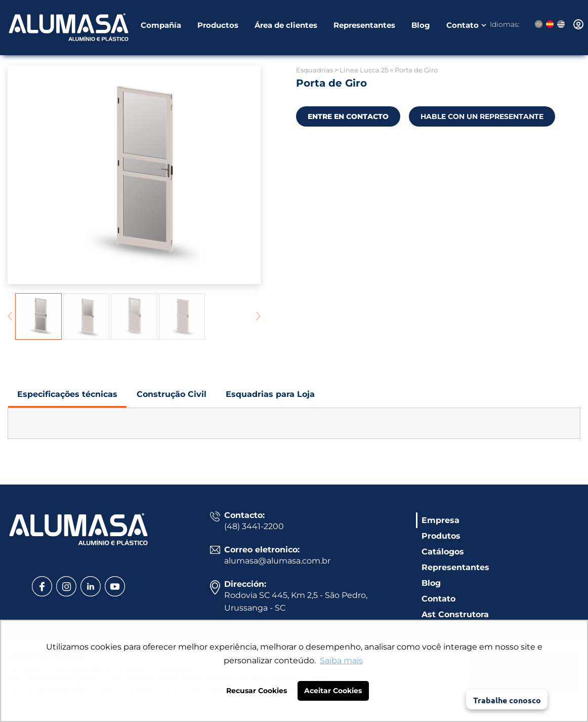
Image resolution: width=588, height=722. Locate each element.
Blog (421, 27)
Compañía (161, 27)
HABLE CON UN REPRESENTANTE (482, 116)
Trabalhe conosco (507, 700)
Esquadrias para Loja (270, 398)
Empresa (440, 520)
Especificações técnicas (67, 398)
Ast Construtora (455, 614)
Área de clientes (286, 27)
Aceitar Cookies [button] (333, 691)
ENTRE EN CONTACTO (348, 116)
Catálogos (443, 552)
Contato (463, 27)
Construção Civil (172, 398)
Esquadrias (314, 70)
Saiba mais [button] (341, 660)
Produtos (441, 536)
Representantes (364, 27)
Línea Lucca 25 (364, 70)
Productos (218, 27)
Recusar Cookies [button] (257, 691)
